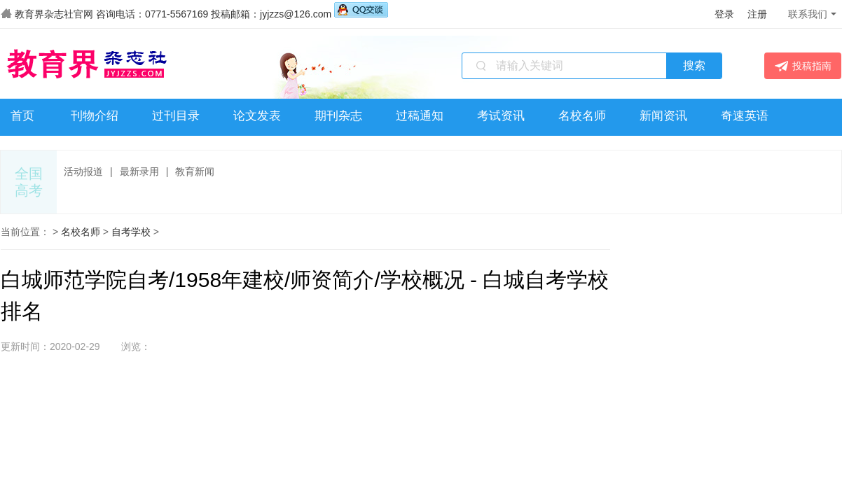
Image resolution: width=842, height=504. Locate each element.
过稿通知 (420, 116)
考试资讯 (501, 116)
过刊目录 (176, 116)
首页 (22, 116)
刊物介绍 (95, 116)
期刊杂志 (338, 116)
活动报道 (83, 171)
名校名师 (582, 116)
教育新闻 (195, 171)
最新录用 (139, 171)
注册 (757, 14)
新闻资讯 (663, 116)
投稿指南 (803, 66)
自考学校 (131, 232)
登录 (724, 14)
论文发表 (257, 116)
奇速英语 (745, 116)
